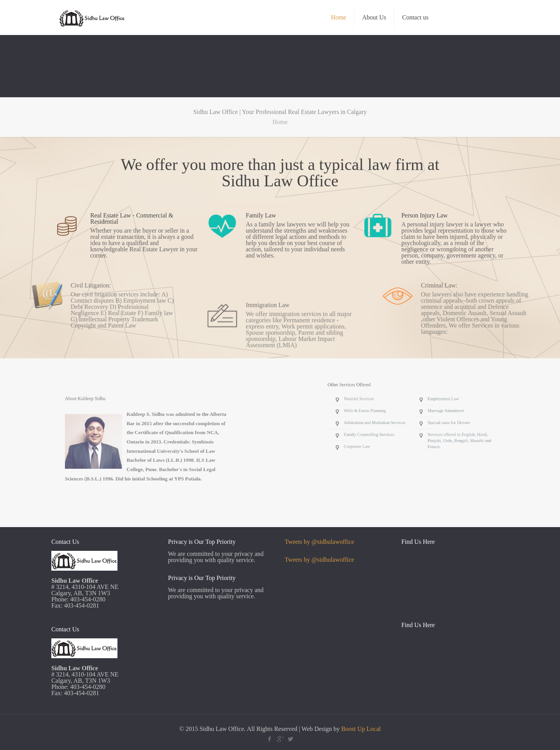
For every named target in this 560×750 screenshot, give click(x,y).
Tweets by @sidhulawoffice (319, 542)
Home (280, 122)
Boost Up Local (361, 729)
